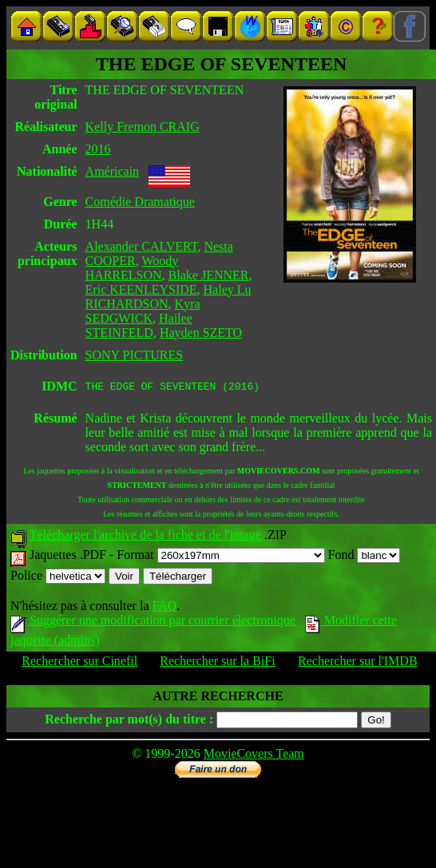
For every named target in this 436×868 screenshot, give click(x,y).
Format (220, 557)
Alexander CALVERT (142, 246)
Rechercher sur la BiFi (217, 663)
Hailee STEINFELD (139, 325)
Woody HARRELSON (132, 268)
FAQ (164, 608)
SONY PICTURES (135, 355)
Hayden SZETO (201, 333)
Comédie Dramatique (140, 202)
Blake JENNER (209, 275)
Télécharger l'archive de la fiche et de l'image (145, 537)
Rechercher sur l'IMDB (358, 663)
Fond (365, 557)
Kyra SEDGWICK (143, 311)
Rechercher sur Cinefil (79, 663)
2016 (98, 149)
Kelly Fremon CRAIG (143, 127)
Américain (113, 171)
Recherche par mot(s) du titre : (129, 721)
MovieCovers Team (254, 756)
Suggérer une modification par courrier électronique (153, 622)
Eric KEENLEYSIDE (141, 289)
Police (58, 578)
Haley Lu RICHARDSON (168, 297)
